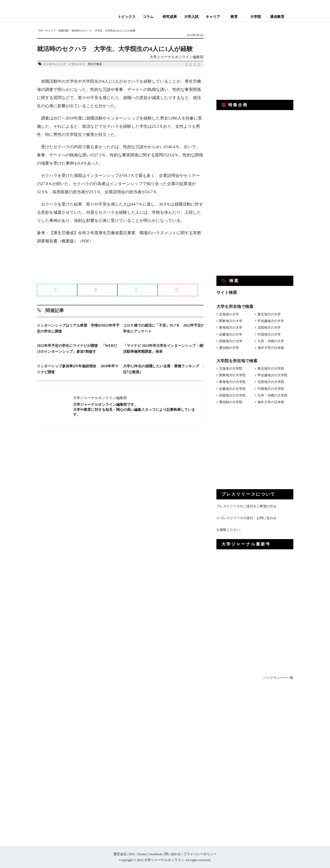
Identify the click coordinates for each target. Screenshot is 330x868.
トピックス (127, 17)
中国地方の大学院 (271, 389)
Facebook (156, 854)
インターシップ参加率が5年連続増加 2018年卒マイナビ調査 (78, 369)
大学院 (256, 17)
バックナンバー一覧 (278, 678)
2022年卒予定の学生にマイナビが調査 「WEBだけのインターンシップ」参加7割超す (77, 349)
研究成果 (170, 17)
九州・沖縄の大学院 (272, 395)
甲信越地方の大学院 (272, 375)
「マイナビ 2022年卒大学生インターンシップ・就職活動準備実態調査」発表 (165, 349)
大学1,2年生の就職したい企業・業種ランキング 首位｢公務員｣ (165, 369)
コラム (148, 17)
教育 (234, 17)
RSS (132, 854)
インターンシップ (54, 64)
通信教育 (277, 17)
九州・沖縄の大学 (271, 341)
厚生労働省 (95, 64)
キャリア (213, 17)
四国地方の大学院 (232, 395)
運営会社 (120, 854)
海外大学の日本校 (271, 348)
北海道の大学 (229, 314)
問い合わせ (173, 854)
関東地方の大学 (231, 321)
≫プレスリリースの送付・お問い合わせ (246, 518)
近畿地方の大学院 (232, 389)
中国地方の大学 (269, 334)
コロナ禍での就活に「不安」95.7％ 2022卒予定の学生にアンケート (164, 328)
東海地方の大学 (231, 328)
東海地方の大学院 (232, 382)
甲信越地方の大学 (271, 321)
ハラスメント (77, 64)
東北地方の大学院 (271, 368)
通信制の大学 (229, 348)
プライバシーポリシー (200, 854)
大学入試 (191, 17)
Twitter (142, 854)
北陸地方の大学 (269, 328)
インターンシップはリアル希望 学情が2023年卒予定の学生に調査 (78, 328)
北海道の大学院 (231, 368)
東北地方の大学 (269, 314)
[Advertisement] (120, 266)
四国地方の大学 (231, 341)
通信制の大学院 (231, 402)
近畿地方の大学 (231, 334)
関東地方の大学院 (232, 375)
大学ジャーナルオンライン (164, 860)
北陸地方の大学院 (271, 382)
